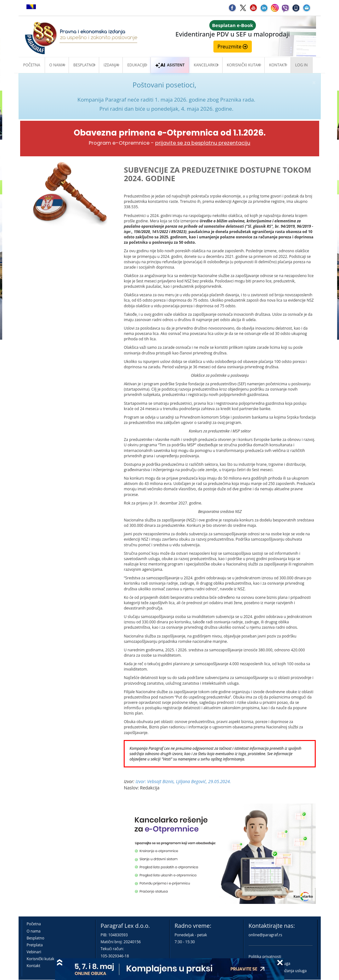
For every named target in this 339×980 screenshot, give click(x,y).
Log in (302, 65)
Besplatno (84, 65)
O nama (57, 65)
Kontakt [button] (278, 65)
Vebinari (34, 952)
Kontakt (34, 966)
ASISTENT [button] (170, 65)
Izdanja (111, 65)
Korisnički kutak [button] (243, 65)
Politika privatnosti (265, 957)
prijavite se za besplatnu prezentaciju (203, 143)
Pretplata (35, 945)
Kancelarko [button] (206, 65)
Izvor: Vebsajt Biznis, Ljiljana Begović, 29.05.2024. (183, 781)
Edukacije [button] (137, 65)
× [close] (314, 83)
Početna (32, 65)
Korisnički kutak (41, 959)
